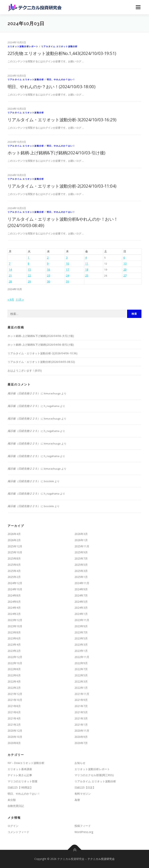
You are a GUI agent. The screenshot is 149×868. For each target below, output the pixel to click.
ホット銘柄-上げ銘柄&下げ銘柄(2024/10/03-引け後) (56, 153)
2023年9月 (81, 626)
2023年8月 (14, 632)
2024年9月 (81, 589)
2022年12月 (15, 657)
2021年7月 (81, 706)
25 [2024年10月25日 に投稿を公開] (87, 276)
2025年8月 (14, 558)
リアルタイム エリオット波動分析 (59, 46)
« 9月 (11, 299)
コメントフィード (18, 832)
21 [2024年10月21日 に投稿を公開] (10, 276)
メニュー (138, 7)
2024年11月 (82, 583)
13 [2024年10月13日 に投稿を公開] (125, 264)
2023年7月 (81, 632)
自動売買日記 (16, 806)
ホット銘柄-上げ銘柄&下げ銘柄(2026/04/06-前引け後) (41, 345)
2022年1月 (81, 688)
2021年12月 (15, 694)
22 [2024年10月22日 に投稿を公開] (29, 276)
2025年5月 (81, 565)
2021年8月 (14, 706)
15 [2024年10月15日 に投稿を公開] (29, 270)
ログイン (13, 826)
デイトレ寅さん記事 (20, 775)
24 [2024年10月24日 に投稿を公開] (68, 276)
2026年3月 (81, 534)
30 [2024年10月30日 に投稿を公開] (49, 282)
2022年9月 (81, 663)
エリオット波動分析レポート (23, 46)
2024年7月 (81, 595)
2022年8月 (14, 669)
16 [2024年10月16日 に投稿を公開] (49, 270)
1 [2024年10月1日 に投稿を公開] (29, 258)
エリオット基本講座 (20, 769)
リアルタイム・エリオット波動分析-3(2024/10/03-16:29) (62, 120)
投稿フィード (83, 826)
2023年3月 (81, 645)
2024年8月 (14, 595)
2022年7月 (81, 669)
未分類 (12, 800)
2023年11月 (82, 620)
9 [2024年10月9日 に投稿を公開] (48, 264)
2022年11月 (82, 657)
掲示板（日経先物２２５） (24, 393)
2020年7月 (81, 743)
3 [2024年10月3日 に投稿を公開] (67, 258)
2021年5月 (81, 712)
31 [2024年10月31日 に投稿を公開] (68, 282)
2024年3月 (81, 608)
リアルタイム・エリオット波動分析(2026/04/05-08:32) (41, 362)
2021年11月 (82, 694)
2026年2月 (14, 540)
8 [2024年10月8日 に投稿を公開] (29, 264)
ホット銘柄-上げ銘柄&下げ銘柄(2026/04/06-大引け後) (41, 336)
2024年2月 (14, 614)
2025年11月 (82, 546)
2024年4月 (14, 608)
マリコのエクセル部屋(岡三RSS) (94, 775)
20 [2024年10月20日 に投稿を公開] (125, 270)
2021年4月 (14, 718)
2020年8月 (14, 743)
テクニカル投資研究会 (101, 859)
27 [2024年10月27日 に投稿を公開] (125, 276)
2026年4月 (14, 534)
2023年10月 (15, 626)
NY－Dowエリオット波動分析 (26, 763)
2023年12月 (15, 620)
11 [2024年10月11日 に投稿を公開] (87, 264)
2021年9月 (81, 700)
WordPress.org (84, 832)
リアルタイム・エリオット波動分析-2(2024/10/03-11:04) (62, 186)
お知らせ (80, 763)
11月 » (20, 299)
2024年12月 (15, 583)
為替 (77, 800)
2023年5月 (81, 638)
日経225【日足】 (85, 787)
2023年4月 (14, 645)
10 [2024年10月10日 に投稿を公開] (68, 264)
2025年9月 (81, 552)
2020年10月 (15, 737)
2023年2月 (14, 651)
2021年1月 (81, 725)
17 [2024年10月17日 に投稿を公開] (68, 270)
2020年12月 (15, 731)
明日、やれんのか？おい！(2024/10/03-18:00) (51, 86)
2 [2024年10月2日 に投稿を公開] (48, 258)
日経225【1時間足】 (20, 787)
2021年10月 (15, 700)
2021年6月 (14, 712)
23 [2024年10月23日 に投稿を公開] (49, 276)
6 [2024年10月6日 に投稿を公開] (124, 258)
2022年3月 (81, 681)
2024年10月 (15, 589)
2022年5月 (81, 675)
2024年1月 (81, 614)
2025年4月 (14, 571)
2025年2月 (14, 577)
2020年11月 (82, 731)
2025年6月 (14, 565)
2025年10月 (15, 552)
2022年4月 (14, 681)
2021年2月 (14, 725)
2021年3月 (81, 718)
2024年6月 (14, 602)
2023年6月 (14, 638)
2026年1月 (81, 540)
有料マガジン (83, 794)
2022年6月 (14, 675)
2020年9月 (81, 737)
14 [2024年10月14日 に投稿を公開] (10, 270)
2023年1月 (81, 651)
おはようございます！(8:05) (25, 370)
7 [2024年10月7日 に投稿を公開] (10, 264)
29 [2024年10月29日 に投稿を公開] (29, 282)
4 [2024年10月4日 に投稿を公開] (86, 258)
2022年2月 (14, 688)
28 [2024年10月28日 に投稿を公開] (10, 282)
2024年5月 (81, 602)
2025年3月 (81, 571)
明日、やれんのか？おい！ (61, 79)
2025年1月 (81, 577)
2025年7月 (81, 558)
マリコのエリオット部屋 (23, 781)
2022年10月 (15, 663)
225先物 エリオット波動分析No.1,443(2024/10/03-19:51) (62, 53)
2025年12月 (15, 546)
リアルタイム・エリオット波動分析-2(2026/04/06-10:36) (42, 353)
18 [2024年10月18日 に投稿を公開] (87, 270)
